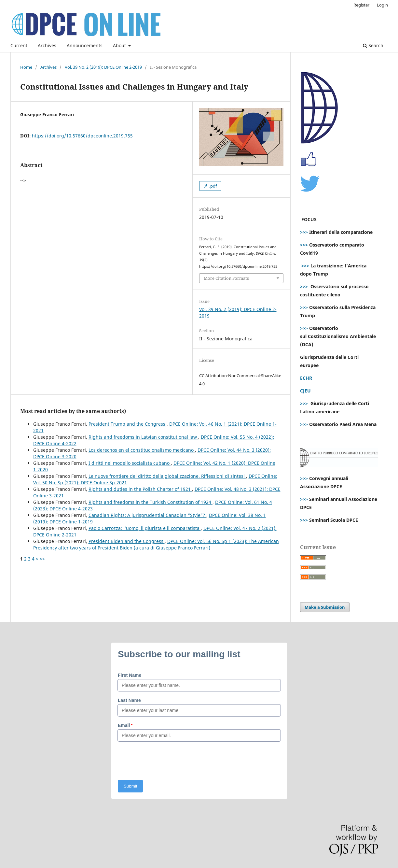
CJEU (305, 391)
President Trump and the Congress (128, 424)
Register (361, 5)
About (120, 45)
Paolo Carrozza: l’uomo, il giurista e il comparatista (145, 528)
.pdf (213, 186)
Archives (47, 45)
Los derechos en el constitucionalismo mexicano (142, 450)
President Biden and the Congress (127, 541)
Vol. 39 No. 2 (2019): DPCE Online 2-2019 (103, 67)
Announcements (85, 45)
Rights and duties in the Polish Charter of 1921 (140, 489)
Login (382, 5)
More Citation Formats (226, 278)
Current (19, 45)
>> (42, 559)
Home (26, 67)
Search (373, 45)
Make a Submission (325, 607)
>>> (304, 232)
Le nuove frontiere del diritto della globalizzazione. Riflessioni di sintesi (167, 476)
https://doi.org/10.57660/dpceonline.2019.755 (82, 136)
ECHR (306, 378)
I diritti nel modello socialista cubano (130, 463)
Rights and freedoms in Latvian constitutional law (143, 437)
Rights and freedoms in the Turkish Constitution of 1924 (151, 502)
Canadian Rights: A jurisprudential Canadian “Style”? (147, 515)
